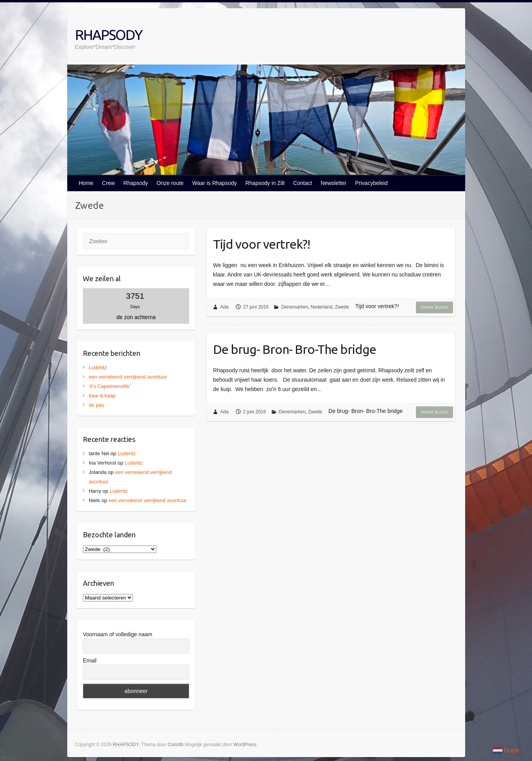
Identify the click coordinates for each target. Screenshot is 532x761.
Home (86, 183)
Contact (303, 183)
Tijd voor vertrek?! (262, 244)
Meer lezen (434, 307)
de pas (96, 405)
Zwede (342, 307)
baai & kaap (102, 396)
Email (90, 660)
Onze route (170, 183)
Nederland (322, 307)
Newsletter (333, 183)
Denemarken (295, 307)
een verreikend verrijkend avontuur (128, 377)
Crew (108, 183)
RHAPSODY (108, 35)
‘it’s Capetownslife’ (110, 386)
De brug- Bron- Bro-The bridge (295, 349)
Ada (224, 307)
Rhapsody (136, 183)
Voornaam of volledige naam (117, 634)
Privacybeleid (371, 183)
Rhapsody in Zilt (265, 183)
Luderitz (98, 367)
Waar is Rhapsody (215, 183)
